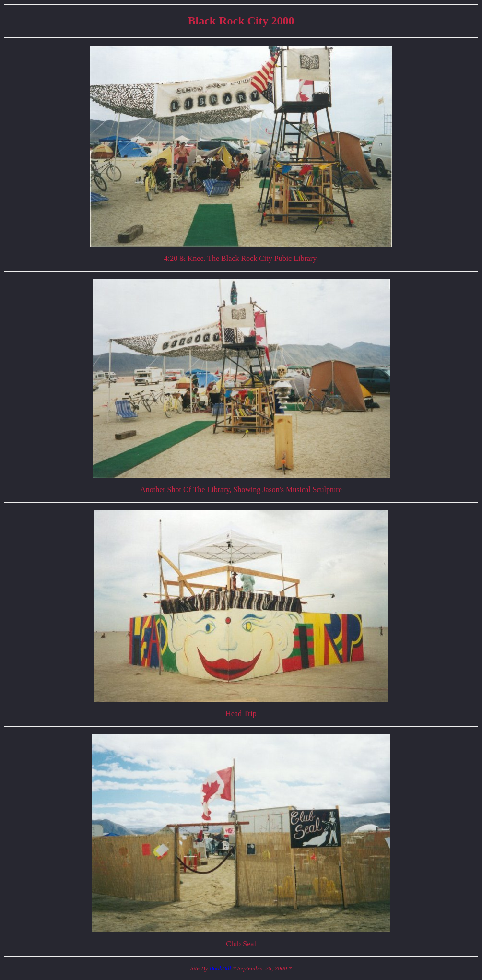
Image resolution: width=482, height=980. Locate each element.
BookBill (221, 968)
